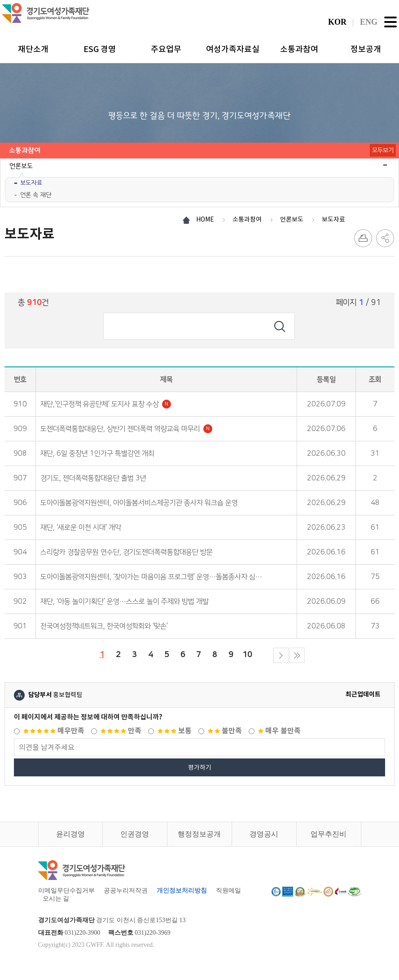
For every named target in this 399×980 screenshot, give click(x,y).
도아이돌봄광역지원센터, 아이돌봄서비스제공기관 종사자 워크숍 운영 (139, 503)
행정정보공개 (199, 834)
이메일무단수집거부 (66, 891)
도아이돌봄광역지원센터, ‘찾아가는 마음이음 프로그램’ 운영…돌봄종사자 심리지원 (157, 577)
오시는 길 (56, 899)
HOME (205, 219)
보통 (175, 731)
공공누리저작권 (126, 891)
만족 (121, 731)
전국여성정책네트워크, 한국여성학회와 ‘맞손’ (104, 626)
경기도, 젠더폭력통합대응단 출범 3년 (93, 478)
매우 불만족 (279, 731)
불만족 (225, 731)
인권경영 (135, 834)
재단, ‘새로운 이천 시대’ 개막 (81, 527)
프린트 (363, 238)
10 (246, 654)
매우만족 (54, 731)
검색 (280, 326)
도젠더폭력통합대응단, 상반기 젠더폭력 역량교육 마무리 (126, 429)
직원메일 (228, 891)
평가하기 (200, 767)
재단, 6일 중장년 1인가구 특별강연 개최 (97, 453)
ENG (369, 22)
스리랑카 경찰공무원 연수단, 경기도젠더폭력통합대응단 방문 (127, 552)
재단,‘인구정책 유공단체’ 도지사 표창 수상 (106, 404)
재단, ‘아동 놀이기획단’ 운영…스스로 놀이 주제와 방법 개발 (125, 601)
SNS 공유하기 (385, 238)
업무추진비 (329, 834)
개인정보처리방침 (182, 891)
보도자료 (31, 183)
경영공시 (264, 834)
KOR (337, 22)
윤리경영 (70, 834)
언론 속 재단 (36, 195)
